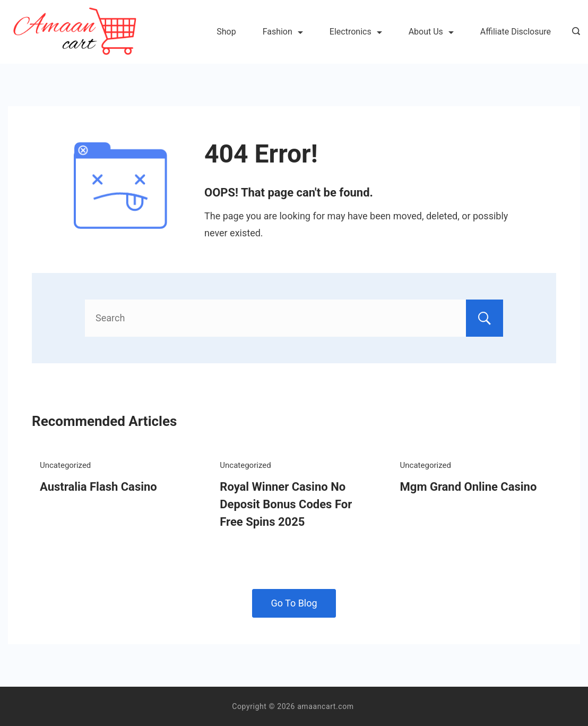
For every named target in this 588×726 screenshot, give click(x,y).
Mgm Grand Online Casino (469, 487)
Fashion (283, 32)
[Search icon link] (573, 32)
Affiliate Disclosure (516, 32)
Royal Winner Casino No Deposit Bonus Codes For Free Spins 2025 (286, 504)
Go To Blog (294, 603)
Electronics (356, 32)
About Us (431, 32)
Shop (226, 32)
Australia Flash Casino (98, 487)
